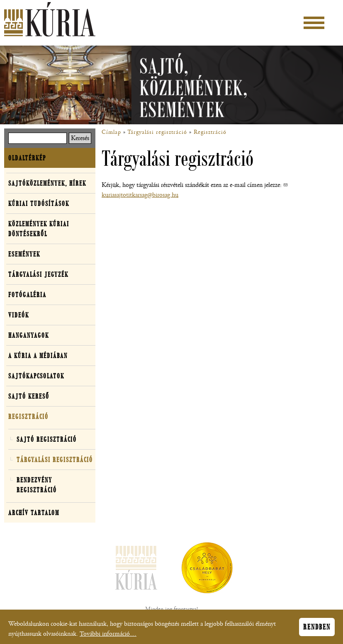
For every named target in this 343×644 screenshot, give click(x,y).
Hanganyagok (29, 335)
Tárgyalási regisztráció (157, 132)
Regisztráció (210, 132)
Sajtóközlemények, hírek (47, 183)
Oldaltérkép (27, 158)
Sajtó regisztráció (47, 439)
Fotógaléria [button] (27, 295)
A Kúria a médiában (38, 356)
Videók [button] (19, 315)
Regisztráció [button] (28, 416)
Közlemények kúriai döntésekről (39, 229)
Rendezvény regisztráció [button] (37, 485)
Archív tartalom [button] (34, 513)
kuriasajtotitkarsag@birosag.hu (140, 195)
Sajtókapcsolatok (36, 376)
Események (24, 254)
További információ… (108, 636)
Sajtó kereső (29, 396)
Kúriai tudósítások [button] (39, 203)
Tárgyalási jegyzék (38, 274)
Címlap (111, 132)
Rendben (317, 629)
